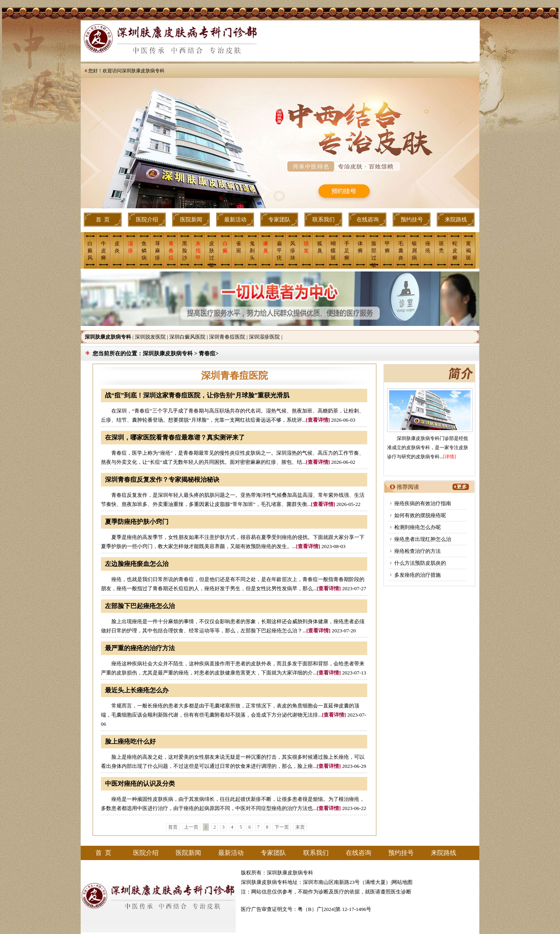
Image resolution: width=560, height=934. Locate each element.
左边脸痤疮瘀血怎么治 (137, 564)
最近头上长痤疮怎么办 (137, 690)
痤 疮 (428, 247)
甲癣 (387, 247)
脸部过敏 (374, 254)
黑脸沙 (185, 251)
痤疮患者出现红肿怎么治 (423, 539)
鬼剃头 (252, 251)
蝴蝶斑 (333, 251)
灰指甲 (198, 251)
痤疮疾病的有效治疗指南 (423, 503)
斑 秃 (441, 247)
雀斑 (239, 247)
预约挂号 (412, 220)
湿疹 (131, 247)
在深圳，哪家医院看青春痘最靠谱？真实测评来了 (175, 437)
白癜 (225, 247)
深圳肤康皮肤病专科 (143, 71)
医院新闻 (191, 220)
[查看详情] (318, 420)
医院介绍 (147, 220)
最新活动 (235, 220)
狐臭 (320, 247)
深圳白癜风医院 (187, 337)
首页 (173, 827)
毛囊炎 (401, 251)
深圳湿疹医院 (264, 337)
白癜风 (90, 251)
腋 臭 (266, 247)
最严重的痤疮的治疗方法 (140, 648)
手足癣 (347, 251)
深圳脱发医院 (150, 337)
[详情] (450, 457)
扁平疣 (279, 251)
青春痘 (171, 251)
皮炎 (117, 247)
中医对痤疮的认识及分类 (140, 784)
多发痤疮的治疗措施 (418, 575)
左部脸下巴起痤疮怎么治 (140, 606)
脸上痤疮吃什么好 (130, 741)
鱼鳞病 (144, 251)
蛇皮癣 (455, 251)
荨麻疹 (158, 251)
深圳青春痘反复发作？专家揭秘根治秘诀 (162, 480)
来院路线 (456, 220)
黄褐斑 (468, 251)
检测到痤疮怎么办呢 (418, 527)
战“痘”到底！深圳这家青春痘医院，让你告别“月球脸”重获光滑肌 (197, 395)
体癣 (360, 247)
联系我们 (324, 220)
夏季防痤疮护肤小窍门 (137, 522)
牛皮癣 (104, 251)
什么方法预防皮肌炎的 (420, 563)
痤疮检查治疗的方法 (418, 551)
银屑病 (414, 251)
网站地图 (402, 882)
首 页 (103, 220)
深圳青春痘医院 (227, 337)
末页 (300, 827)
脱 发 (306, 247)
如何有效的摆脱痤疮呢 (420, 515)
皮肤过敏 (212, 254)
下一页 (282, 827)
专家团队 (279, 220)
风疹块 (293, 251)
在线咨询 (368, 220)
